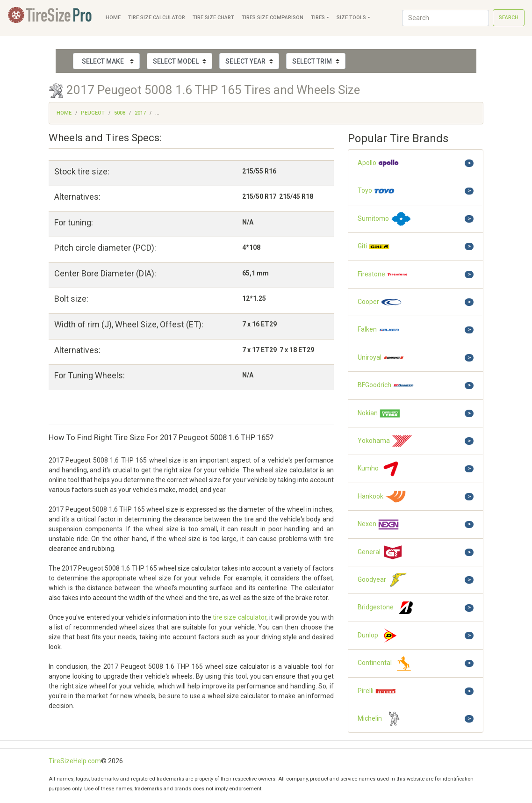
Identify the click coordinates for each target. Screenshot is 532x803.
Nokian (379, 413)
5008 (120, 113)
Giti (374, 246)
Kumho (380, 469)
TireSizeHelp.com (75, 761)
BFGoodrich (386, 385)
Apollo (378, 163)
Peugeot (93, 113)
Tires (318, 18)
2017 (140, 113)
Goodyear (383, 580)
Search (509, 18)
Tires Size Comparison (273, 18)
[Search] (446, 18)
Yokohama (385, 441)
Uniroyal (381, 358)
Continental (386, 663)
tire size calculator (240, 617)
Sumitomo (385, 219)
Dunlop (379, 636)
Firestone (383, 275)
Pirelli (377, 691)
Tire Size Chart (213, 18)
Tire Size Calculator (157, 18)
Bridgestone (387, 608)
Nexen (378, 524)
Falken (379, 330)
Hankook (382, 497)
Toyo (376, 191)
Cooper (380, 302)
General (381, 552)
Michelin (381, 719)
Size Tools (351, 18)
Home (113, 18)
